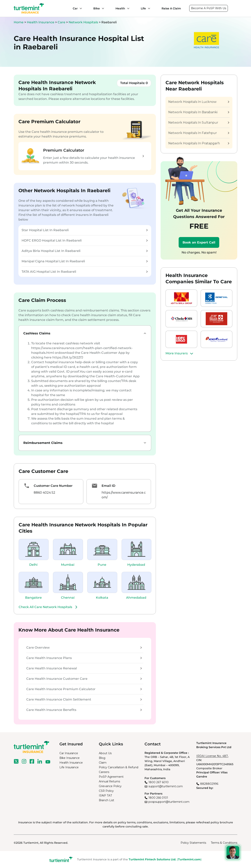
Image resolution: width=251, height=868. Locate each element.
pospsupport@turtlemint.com (169, 802)
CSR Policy (106, 791)
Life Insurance (69, 767)
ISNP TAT (105, 796)
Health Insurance (41, 22)
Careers (104, 772)
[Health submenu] (127, 8)
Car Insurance (69, 753)
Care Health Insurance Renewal (84, 668)
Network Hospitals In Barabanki (199, 112)
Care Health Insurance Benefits (84, 710)
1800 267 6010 (159, 782)
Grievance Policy (110, 786)
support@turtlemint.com (166, 786)
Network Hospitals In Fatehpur (199, 133)
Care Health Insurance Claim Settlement (84, 699)
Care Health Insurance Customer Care (84, 679)
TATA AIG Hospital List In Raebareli (85, 272)
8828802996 (209, 784)
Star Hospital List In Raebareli (85, 230)
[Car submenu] (80, 8)
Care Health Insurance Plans (84, 658)
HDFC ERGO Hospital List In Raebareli (85, 240)
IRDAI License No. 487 (212, 756)
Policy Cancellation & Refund (119, 767)
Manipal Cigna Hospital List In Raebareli (85, 261)
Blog (102, 758)
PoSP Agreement (111, 777)
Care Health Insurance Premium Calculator (84, 689)
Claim (103, 763)
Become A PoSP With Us (209, 8)
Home (19, 22)
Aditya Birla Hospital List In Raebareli (85, 251)
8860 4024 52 (45, 493)
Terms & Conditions (224, 843)
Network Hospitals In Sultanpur (199, 123)
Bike (97, 8)
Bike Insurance (70, 758)
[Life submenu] (148, 8)
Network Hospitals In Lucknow (199, 102)
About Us (105, 753)
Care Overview (84, 648)
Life (143, 8)
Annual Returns (109, 781)
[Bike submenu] (102, 8)
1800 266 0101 (158, 798)
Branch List (106, 800)
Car (75, 8)
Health (120, 8)
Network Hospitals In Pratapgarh (199, 143)
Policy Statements (193, 843)
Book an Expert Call (199, 242)
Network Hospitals (84, 22)
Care (62, 22)
